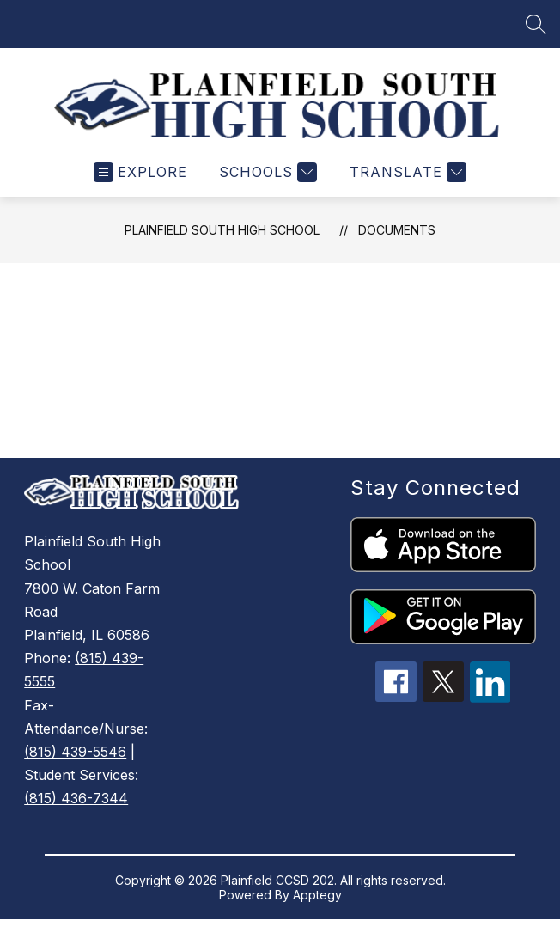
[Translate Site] (406, 185)
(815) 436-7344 (76, 811)
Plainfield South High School (222, 243)
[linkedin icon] (490, 710)
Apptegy (317, 908)
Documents (397, 243)
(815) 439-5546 (75, 765)
